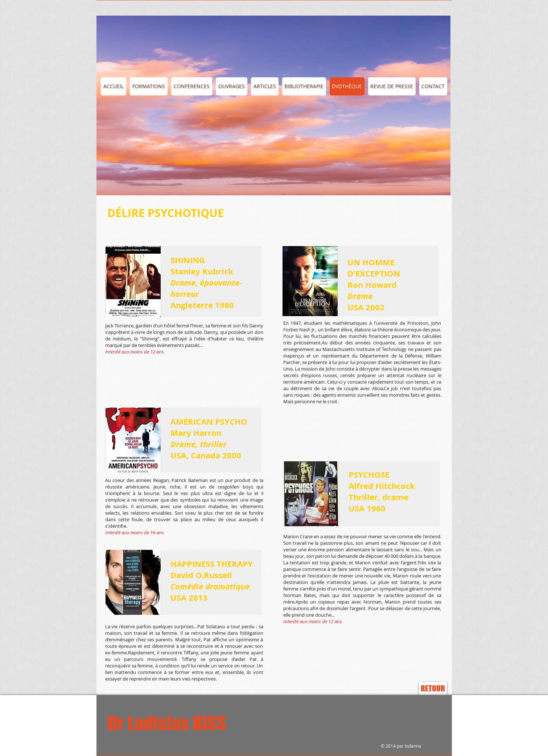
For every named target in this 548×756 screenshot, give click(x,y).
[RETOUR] (433, 688)
